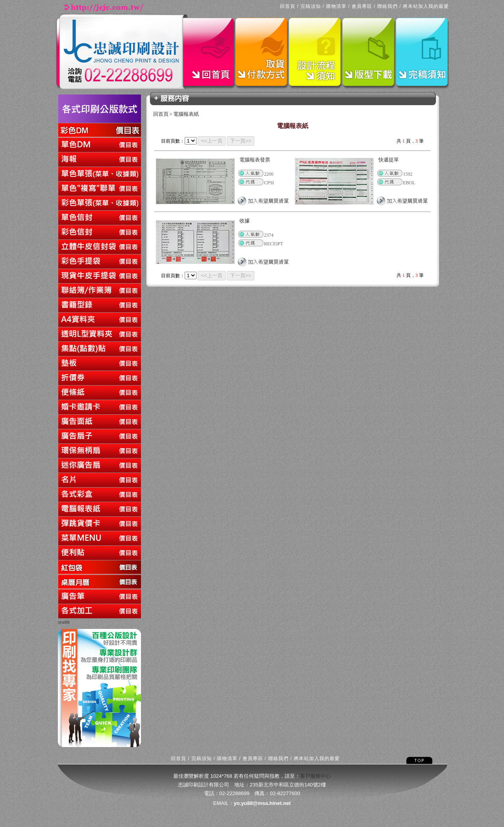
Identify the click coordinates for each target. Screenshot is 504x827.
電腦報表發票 (255, 160)
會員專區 (362, 6)
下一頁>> (241, 141)
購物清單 (336, 6)
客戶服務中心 (315, 776)
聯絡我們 (387, 6)
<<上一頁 (212, 141)
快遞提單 (389, 160)
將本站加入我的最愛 (426, 6)
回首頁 (288, 6)
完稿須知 (311, 6)
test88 (64, 622)
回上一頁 (59, 626)
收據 (245, 221)
